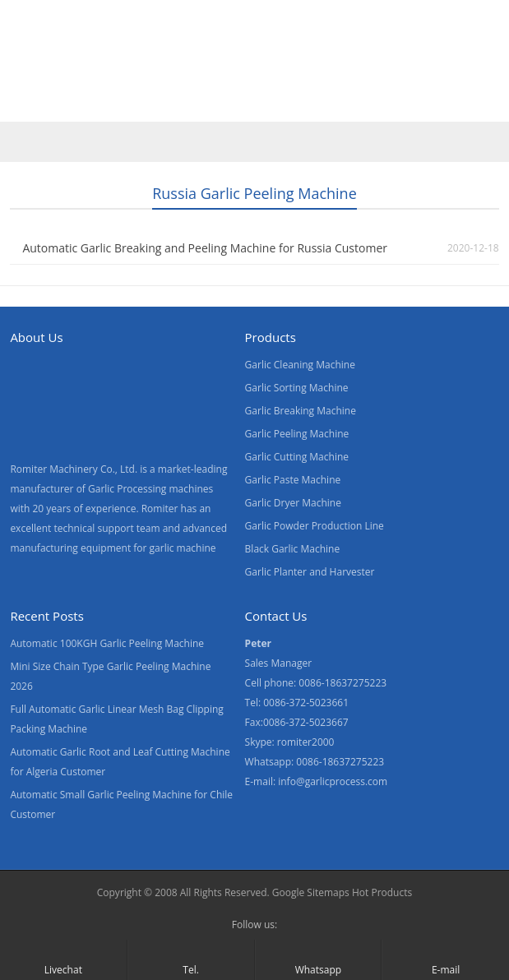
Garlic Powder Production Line (315, 526)
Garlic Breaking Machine (301, 411)
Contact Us (397, 68)
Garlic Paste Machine (293, 480)
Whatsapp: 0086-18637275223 (315, 762)
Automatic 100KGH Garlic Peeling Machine (107, 643)
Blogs (474, 68)
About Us (248, 68)
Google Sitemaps (311, 892)
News (320, 68)
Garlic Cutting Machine (297, 457)
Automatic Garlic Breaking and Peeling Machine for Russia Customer (205, 248)
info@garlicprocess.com (333, 781)
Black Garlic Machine (293, 549)
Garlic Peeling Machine (297, 434)
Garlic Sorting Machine (297, 388)
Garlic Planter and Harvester (310, 572)
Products (104, 68)
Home (32, 68)
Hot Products (382, 892)
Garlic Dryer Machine (293, 503)
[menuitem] (43, 104)
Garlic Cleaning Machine (300, 365)
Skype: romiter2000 (290, 742)
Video (176, 68)
